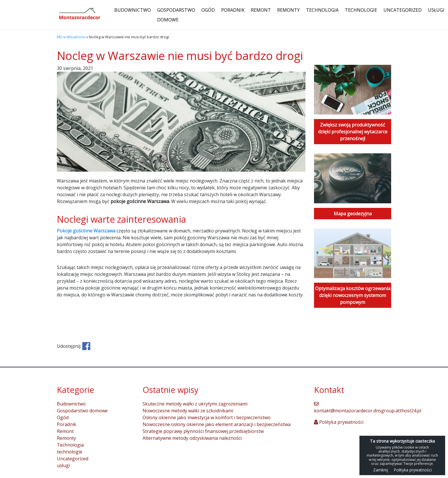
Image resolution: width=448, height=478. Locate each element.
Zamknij (381, 470)
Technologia (322, 10)
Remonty (288, 10)
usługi (436, 10)
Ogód (208, 10)
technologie (361, 10)
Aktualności (76, 37)
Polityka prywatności (339, 422)
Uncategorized (403, 10)
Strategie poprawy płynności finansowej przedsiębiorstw (203, 431)
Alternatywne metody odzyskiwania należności (192, 438)
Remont (261, 10)
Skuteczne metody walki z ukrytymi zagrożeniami (195, 404)
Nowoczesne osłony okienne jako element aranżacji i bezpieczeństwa (217, 424)
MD (60, 37)
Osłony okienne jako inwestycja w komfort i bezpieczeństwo (207, 417)
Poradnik (233, 10)
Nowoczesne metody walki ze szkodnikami (188, 411)
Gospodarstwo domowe (176, 15)
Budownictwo (133, 10)
